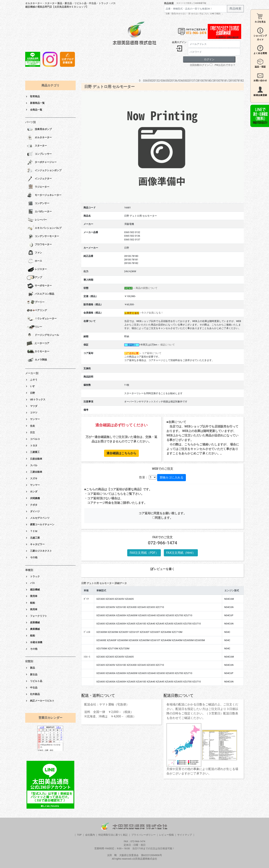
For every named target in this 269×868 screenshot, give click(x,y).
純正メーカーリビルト (42, 701)
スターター (37, 146)
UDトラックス (38, 399)
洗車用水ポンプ (39, 129)
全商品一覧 (36, 110)
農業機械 (35, 629)
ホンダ (34, 492)
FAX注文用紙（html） (181, 553)
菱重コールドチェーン (42, 524)
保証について (168, 345)
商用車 (34, 609)
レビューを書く (163, 569)
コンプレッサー (39, 154)
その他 (34, 557)
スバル (34, 465)
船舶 (33, 603)
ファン (34, 253)
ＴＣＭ (34, 531)
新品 (33, 668)
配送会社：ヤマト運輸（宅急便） (107, 704)
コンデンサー (38, 204)
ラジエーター (38, 187)
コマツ (34, 413)
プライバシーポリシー (143, 835)
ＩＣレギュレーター (42, 319)
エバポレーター (39, 212)
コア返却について (152, 353)
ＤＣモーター (38, 352)
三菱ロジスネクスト (41, 551)
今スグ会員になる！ (152, 313)
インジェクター (39, 179)
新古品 (34, 674)
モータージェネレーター (44, 195)
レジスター (37, 269)
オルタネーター (39, 138)
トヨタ (34, 446)
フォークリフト (39, 616)
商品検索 (169, 3)
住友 (33, 426)
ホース (34, 261)
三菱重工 (35, 452)
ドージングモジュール (43, 335)
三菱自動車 (36, 472)
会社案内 (90, 835)
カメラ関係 (37, 360)
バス (33, 583)
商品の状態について (147, 288)
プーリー (36, 302)
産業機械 (35, 622)
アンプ (34, 278)
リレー (34, 327)
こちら (119, 494)
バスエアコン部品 (40, 294)
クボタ (34, 505)
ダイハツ (35, 511)
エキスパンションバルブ (44, 228)
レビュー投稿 (166, 835)
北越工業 (35, 538)
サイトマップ (185, 835)
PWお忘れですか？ (225, 65)
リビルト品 (36, 681)
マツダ (34, 406)
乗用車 (34, 596)
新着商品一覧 (37, 103)
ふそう (34, 380)
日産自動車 (36, 459)
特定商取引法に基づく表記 (113, 835)
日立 (33, 432)
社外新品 (35, 694)
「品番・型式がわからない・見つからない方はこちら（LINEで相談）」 (194, 14)
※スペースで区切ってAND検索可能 (191, 3)
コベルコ (35, 439)
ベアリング (37, 311)
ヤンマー (35, 419)
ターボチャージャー (42, 162)
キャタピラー (37, 544)
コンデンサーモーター (43, 236)
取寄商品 (35, 96)
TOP (79, 835)
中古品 (34, 688)
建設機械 (35, 590)
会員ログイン (179, 42)
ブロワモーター (39, 245)
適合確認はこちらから (121, 453)
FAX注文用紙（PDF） (144, 553)
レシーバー (37, 220)
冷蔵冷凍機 (36, 642)
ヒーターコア (38, 343)
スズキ (34, 478)
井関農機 (35, 498)
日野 (33, 393)
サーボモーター (39, 286)
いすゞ (34, 386)
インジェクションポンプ (44, 171)
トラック (35, 576)
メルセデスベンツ (40, 518)
